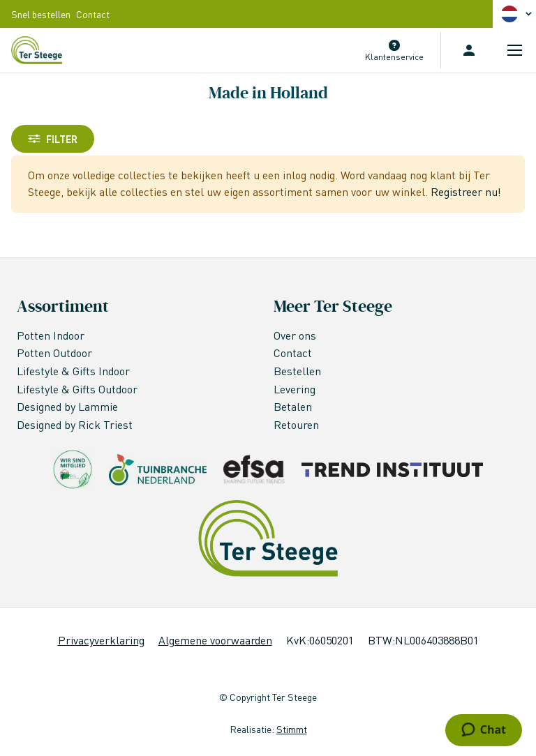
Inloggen (469, 50)
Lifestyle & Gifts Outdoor (79, 389)
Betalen (293, 406)
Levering (295, 389)
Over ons (295, 335)
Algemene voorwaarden (215, 640)
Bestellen (297, 371)
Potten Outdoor (56, 353)
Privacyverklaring (101, 640)
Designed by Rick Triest (75, 424)
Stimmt (292, 729)
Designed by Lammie (69, 406)
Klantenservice (394, 57)
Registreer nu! (466, 191)
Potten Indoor (51, 335)
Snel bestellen (41, 14)
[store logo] (37, 50)
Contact (93, 14)
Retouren (296, 424)
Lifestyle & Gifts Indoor (75, 371)
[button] (519, 14)
